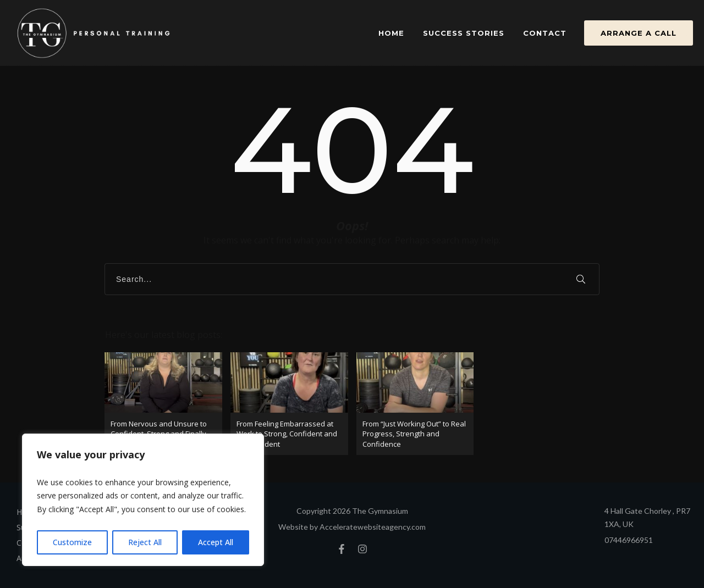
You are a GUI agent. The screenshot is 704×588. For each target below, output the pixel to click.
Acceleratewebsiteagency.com (373, 527)
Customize (72, 542)
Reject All (145, 542)
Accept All (216, 542)
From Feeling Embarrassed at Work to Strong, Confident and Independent (289, 404)
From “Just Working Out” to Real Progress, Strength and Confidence (415, 404)
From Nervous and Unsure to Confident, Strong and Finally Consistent (163, 404)
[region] (143, 500)
